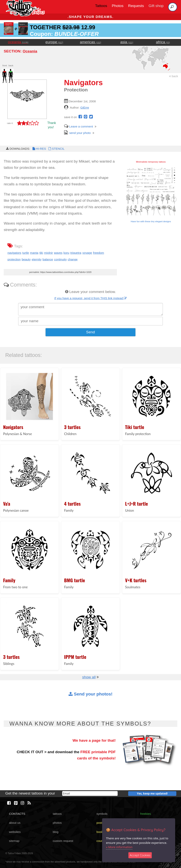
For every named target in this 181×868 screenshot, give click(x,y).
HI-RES (39, 149)
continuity (60, 259)
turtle (26, 253)
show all (89, 677)
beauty (26, 259)
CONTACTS (17, 814)
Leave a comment (79, 126)
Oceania (30, 51)
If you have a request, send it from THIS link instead (91, 298)
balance (48, 259)
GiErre (85, 108)
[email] (90, 793)
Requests (136, 6)
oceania (18, 42)
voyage (87, 253)
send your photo (77, 133)
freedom (99, 253)
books (100, 832)
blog (56, 832)
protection (14, 259)
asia (127, 42)
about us (15, 823)
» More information (119, 847)
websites (15, 832)
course (101, 841)
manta (34, 253)
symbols (102, 814)
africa (163, 42)
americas (90, 42)
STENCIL (56, 149)
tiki (41, 253)
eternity (37, 259)
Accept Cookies (140, 855)
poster (101, 823)
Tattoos (101, 6)
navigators (14, 253)
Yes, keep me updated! (152, 793)
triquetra (76, 253)
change (73, 259)
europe (54, 42)
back (174, 76)
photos (57, 823)
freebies (146, 814)
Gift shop (156, 6)
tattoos (57, 814)
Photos (118, 6)
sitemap (14, 841)
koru (66, 253)
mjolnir (48, 253)
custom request (63, 841)
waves (58, 253)
